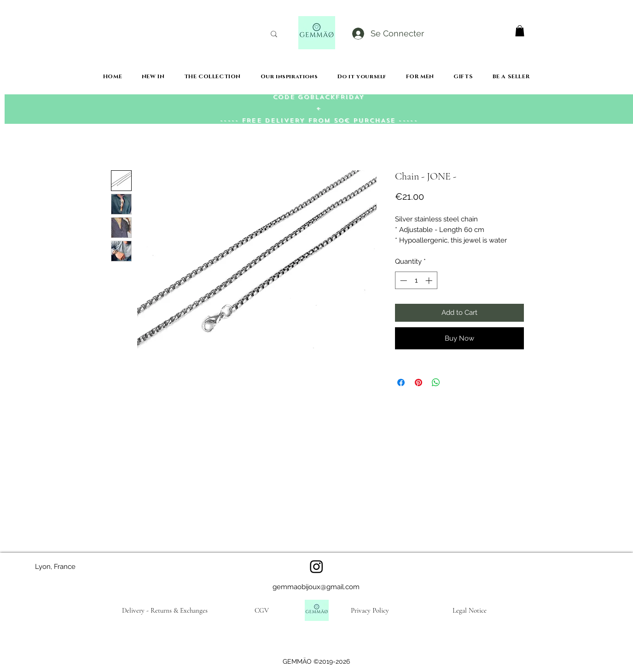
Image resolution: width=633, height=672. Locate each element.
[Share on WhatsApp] (436, 382)
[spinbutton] (416, 281)
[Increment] (430, 281)
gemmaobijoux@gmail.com (316, 587)
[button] (520, 31)
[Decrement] (403, 281)
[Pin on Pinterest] (418, 382)
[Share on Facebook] (401, 382)
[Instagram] (316, 566)
